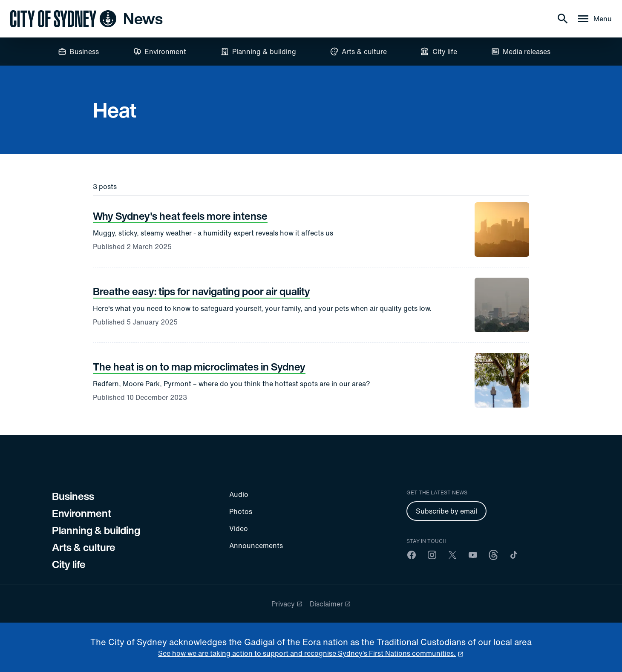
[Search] (563, 19)
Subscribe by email (446, 511)
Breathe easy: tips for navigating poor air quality (202, 291)
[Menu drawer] (594, 19)
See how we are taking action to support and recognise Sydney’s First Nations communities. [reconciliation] (307, 653)
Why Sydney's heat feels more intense (180, 216)
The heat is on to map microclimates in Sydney (199, 367)
